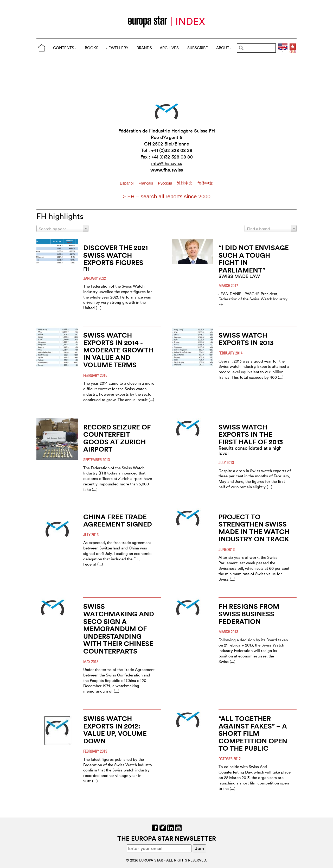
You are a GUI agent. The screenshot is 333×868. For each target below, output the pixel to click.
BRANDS (144, 48)
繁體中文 (185, 183)
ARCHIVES (169, 48)
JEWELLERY (117, 48)
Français (146, 183)
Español (127, 183)
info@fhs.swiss (166, 163)
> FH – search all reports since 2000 (166, 196)
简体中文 (205, 183)
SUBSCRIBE (198, 48)
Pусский (165, 183)
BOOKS (92, 48)
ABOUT (224, 48)
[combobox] (62, 229)
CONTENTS (65, 48)
